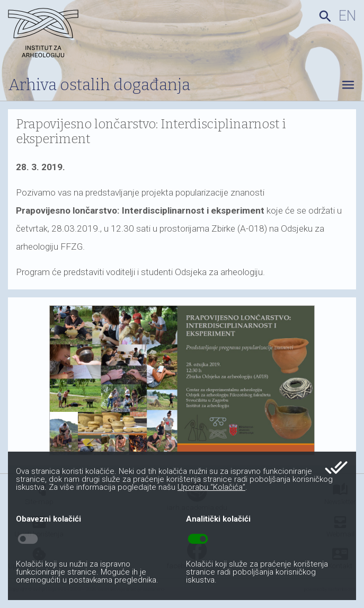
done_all (336, 468)
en (347, 16)
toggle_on (198, 539)
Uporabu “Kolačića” (211, 487)
